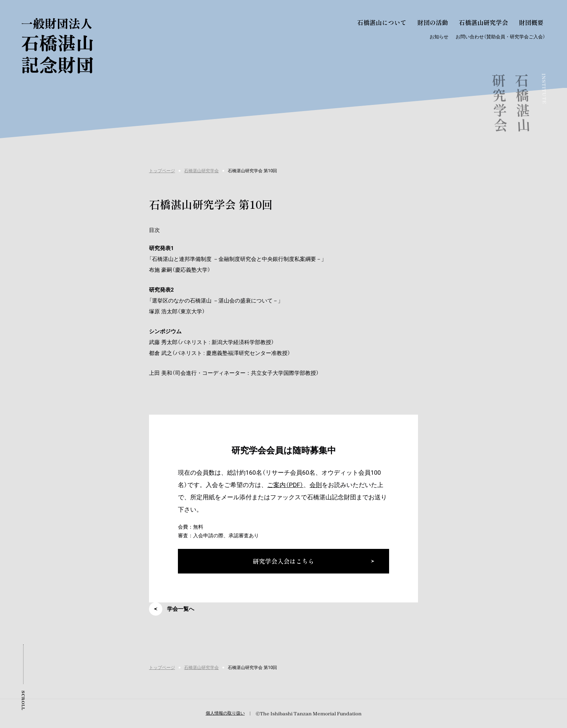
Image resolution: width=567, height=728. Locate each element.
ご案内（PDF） (285, 485)
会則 (316, 485)
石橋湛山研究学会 (201, 171)
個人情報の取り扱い (225, 713)
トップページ (162, 171)
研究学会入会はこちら (283, 561)
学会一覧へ (181, 609)
